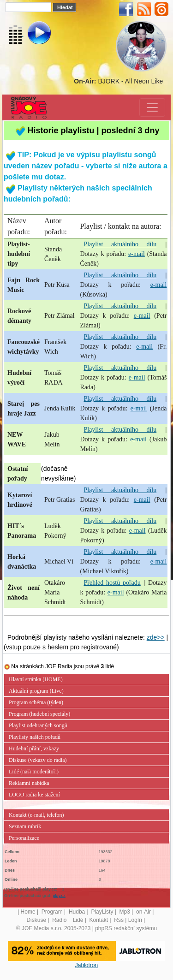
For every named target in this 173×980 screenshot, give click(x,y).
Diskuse (36, 920)
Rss (119, 920)
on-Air (143, 912)
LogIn (135, 920)
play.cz (59, 896)
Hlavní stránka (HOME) (36, 679)
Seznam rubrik (25, 826)
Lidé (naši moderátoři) (34, 772)
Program (52, 912)
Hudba (77, 912)
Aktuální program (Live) (36, 691)
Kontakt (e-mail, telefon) (36, 815)
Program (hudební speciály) (39, 714)
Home (28, 912)
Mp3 (125, 912)
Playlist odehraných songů (38, 725)
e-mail (137, 254)
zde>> (156, 637)
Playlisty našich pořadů (35, 737)
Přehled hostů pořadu (112, 583)
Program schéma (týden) (36, 702)
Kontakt (98, 920)
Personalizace (24, 838)
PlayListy (102, 912)
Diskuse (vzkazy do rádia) (38, 760)
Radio (59, 920)
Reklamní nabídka (29, 783)
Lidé (78, 920)
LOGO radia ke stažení (34, 795)
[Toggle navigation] (152, 107)
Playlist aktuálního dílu (120, 244)
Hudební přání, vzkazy (34, 748)
